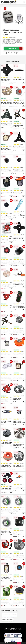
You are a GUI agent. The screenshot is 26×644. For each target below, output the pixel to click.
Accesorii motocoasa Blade (9, 615)
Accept (19, 643)
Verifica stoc (15, 48)
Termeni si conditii (10, 628)
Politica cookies (17, 630)
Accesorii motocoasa (8, 619)
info (11, 83)
